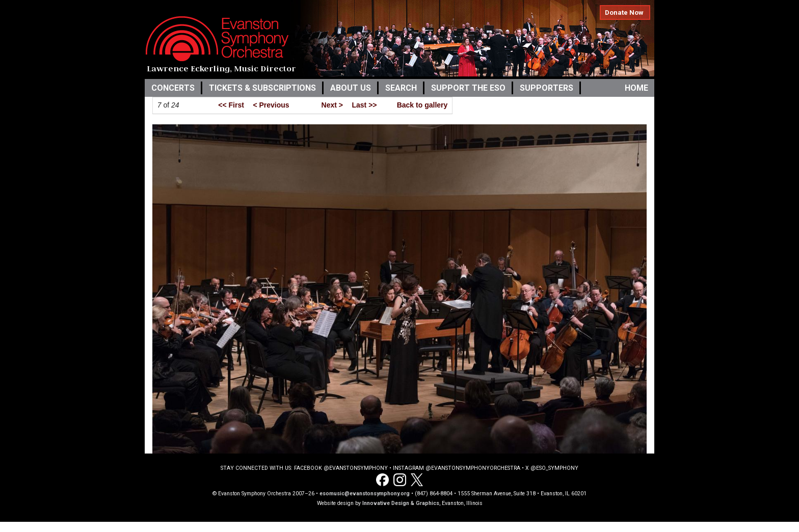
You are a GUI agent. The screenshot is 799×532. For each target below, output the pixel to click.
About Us (351, 88)
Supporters (547, 88)
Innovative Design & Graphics (401, 503)
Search (401, 88)
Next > (332, 105)
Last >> (364, 105)
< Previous (271, 105)
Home (636, 88)
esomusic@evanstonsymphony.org (365, 494)
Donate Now (624, 12)
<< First (231, 105)
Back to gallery (422, 105)
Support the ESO (468, 88)
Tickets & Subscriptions (262, 88)
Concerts (173, 88)
